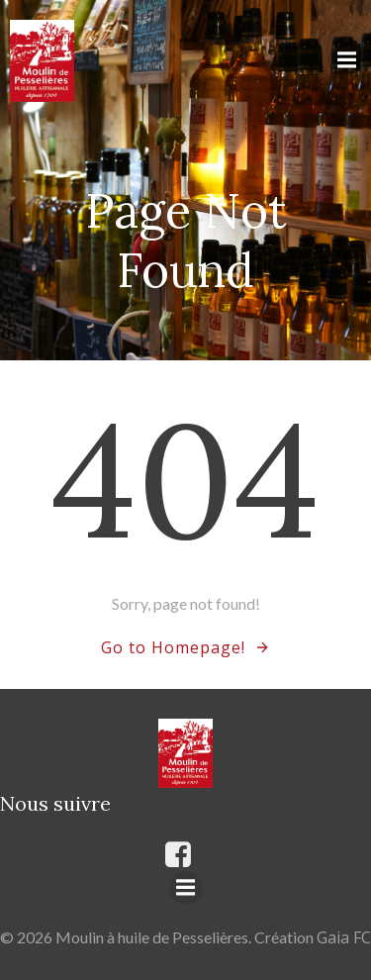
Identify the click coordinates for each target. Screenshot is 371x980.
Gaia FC (344, 937)
